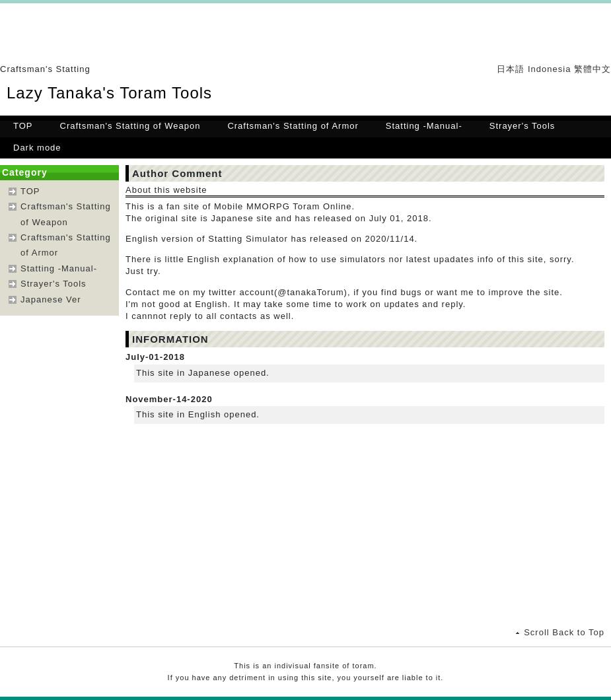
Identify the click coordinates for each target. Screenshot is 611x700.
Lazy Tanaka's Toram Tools (109, 93)
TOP (23, 126)
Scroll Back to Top (564, 632)
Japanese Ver (51, 299)
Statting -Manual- (424, 126)
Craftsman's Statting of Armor (293, 126)
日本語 (511, 69)
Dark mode (37, 148)
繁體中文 (593, 69)
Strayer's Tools (522, 126)
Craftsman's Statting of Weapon (130, 126)
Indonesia (549, 69)
